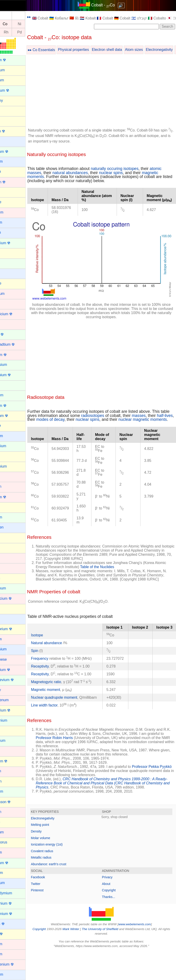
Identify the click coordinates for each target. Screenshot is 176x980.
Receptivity (55, 674)
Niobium (10, 771)
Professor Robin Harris (93, 762)
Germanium (13, 466)
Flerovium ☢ (13, 416)
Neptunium (12, 740)
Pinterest (53, 919)
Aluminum (11, 80)
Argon (8, 111)
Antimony (11, 100)
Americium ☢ (14, 90)
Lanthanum (12, 588)
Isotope (52, 639)
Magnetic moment (61, 710)
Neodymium (13, 720)
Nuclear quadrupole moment (70, 718)
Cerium (9, 263)
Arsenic (9, 121)
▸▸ (45, 17)
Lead (7, 609)
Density (52, 860)
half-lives (60, 411)
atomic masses (56, 173)
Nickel (8, 751)
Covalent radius (58, 879)
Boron (8, 192)
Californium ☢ (15, 243)
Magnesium (13, 649)
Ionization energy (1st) (62, 873)
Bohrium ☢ (12, 182)
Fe (8, 24)
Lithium (9, 619)
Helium (9, 507)
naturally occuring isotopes (130, 169)
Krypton (10, 578)
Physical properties (89, 50)
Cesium (9, 273)
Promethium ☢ (15, 903)
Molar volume (56, 866)
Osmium (10, 812)
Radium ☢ (12, 924)
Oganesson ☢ (15, 802)
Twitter (51, 912)
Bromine (10, 202)
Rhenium (11, 944)
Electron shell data (123, 50)
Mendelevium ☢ (16, 680)
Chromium (12, 294)
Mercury (10, 690)
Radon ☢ (11, 934)
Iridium (9, 558)
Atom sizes (149, 50)
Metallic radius (57, 886)
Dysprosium (13, 365)
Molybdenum (14, 700)
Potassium (12, 883)
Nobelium (11, 791)
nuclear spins (140, 173)
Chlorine (10, 283)
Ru (8, 32)
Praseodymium (15, 893)
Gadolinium (12, 446)
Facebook (54, 905)
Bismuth (10, 171)
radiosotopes (118, 407)
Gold (7, 476)
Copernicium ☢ (16, 314)
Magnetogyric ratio (62, 698)
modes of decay (93, 411)
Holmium (10, 517)
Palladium (11, 832)
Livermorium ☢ (15, 629)
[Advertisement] (109, 92)
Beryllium (11, 161)
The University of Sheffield (112, 957)
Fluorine (10, 426)
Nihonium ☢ (13, 761)
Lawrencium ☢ (15, 598)
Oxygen (10, 822)
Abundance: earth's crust (64, 892)
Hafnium (10, 486)
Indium (9, 537)
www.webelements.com (143, 953)
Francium (11, 436)
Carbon (9, 253)
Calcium (10, 232)
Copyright (117, 919)
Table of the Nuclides (125, 562)
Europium (11, 395)
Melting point (56, 853)
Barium (9, 141)
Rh (22, 32)
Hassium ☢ (12, 497)
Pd (35, 32)
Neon (8, 730)
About (114, 912)
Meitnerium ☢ (14, 670)
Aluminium (12, 70)
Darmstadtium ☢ (17, 344)
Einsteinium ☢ (15, 375)
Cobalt (8, 304)
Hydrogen (11, 527)
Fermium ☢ (13, 406)
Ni (35, 24)
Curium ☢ (11, 334)
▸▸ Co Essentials (57, 50)
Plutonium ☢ (14, 863)
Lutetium (10, 639)
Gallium (9, 456)
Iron (6, 568)
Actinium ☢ (12, 60)
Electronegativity (58, 846)
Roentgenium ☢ (16, 964)
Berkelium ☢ (14, 152)
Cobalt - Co (111, 5)
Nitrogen (10, 781)
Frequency (55, 662)
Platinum (10, 852)
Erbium (9, 385)
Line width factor (60, 730)
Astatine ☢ (12, 131)
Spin (50, 654)
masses (164, 407)
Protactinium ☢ (15, 914)
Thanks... (116, 925)
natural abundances (99, 173)
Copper (9, 324)
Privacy (115, 905)
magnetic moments (60, 177)
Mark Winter (83, 957)
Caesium (10, 222)
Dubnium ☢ (13, 355)
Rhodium (11, 954)
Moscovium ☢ (15, 710)
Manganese (13, 659)
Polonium (11, 873)
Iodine (8, 548)
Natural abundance (63, 647)
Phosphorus (13, 842)
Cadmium (11, 212)
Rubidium (11, 974)
